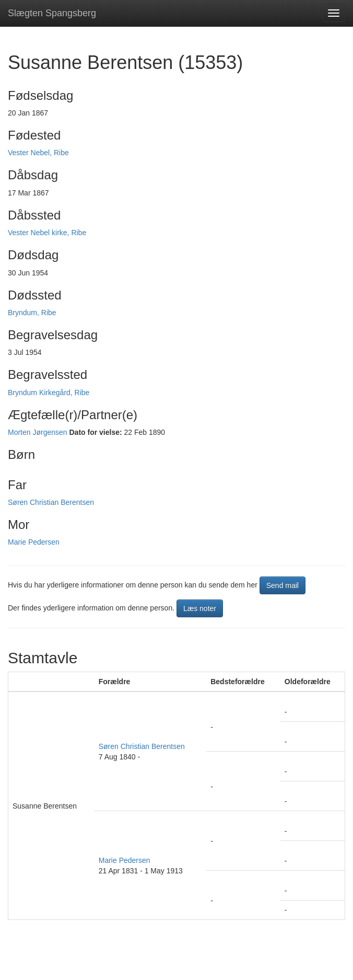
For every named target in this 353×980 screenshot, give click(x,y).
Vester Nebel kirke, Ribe (47, 233)
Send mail (283, 585)
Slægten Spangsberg (52, 13)
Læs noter (200, 608)
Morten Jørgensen (38, 432)
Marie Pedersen (34, 542)
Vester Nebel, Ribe (38, 153)
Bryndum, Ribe (32, 313)
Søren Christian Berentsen (51, 502)
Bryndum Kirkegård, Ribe (49, 393)
